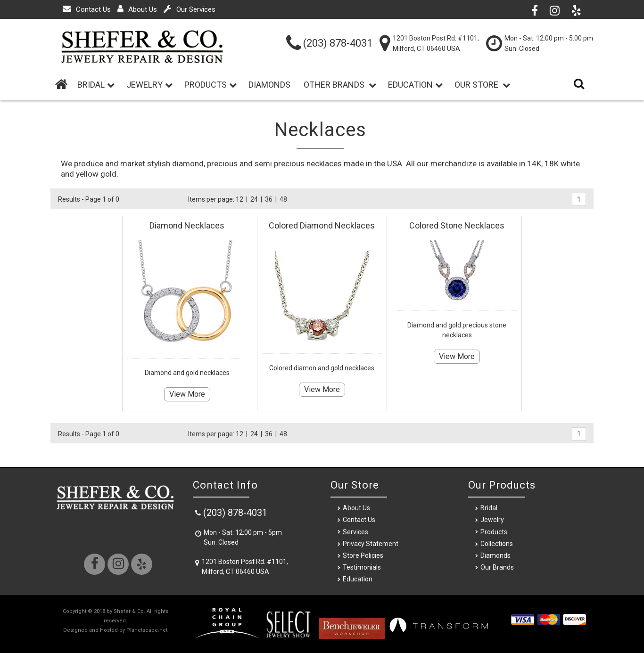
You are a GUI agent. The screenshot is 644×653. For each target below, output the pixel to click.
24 (254, 199)
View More (187, 394)
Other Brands (340, 85)
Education (415, 85)
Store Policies (363, 555)
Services (355, 532)
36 (269, 199)
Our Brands (497, 567)
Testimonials (362, 567)
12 (239, 199)
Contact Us (87, 9)
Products (211, 85)
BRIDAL (96, 85)
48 (283, 199)
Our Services (190, 9)
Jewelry (149, 85)
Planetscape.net (147, 630)
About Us (137, 9)
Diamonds (271, 85)
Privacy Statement (371, 544)
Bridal (489, 508)
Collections (497, 544)
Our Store (482, 85)
